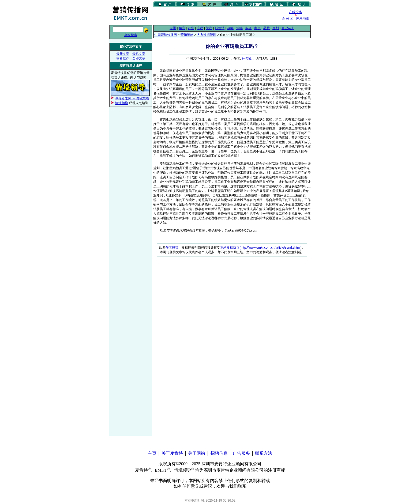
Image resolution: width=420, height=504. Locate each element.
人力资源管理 (207, 35)
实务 (249, 28)
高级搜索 (131, 35)
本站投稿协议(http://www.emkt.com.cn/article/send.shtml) (261, 248)
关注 (209, 28)
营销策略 (187, 35)
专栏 (200, 28)
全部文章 (139, 58)
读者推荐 (123, 58)
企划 (276, 28)
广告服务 (241, 453)
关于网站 (197, 453)
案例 (257, 28)
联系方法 (264, 453)
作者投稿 (172, 248)
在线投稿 (295, 12)
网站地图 (303, 18)
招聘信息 (219, 453)
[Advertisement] (215, 16)
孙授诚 (247, 59)
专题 (173, 28)
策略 (239, 28)
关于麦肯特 (172, 453)
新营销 (220, 28)
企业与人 (288, 28)
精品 (182, 28)
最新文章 (123, 54)
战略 (230, 28)
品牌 (267, 28)
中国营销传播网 (166, 35)
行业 (191, 28)
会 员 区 (288, 18)
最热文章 (139, 54)
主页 (152, 453)
